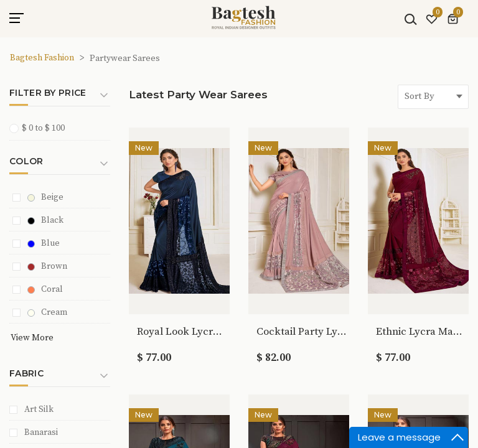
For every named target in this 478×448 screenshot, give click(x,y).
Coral (45, 289)
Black (45, 220)
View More (32, 338)
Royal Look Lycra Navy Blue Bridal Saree (182, 332)
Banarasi (41, 432)
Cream (47, 312)
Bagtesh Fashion (42, 58)
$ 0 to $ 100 (41, 128)
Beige (45, 197)
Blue (44, 243)
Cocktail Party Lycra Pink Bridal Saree (302, 332)
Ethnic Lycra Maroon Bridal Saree (421, 332)
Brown (47, 266)
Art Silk (39, 409)
